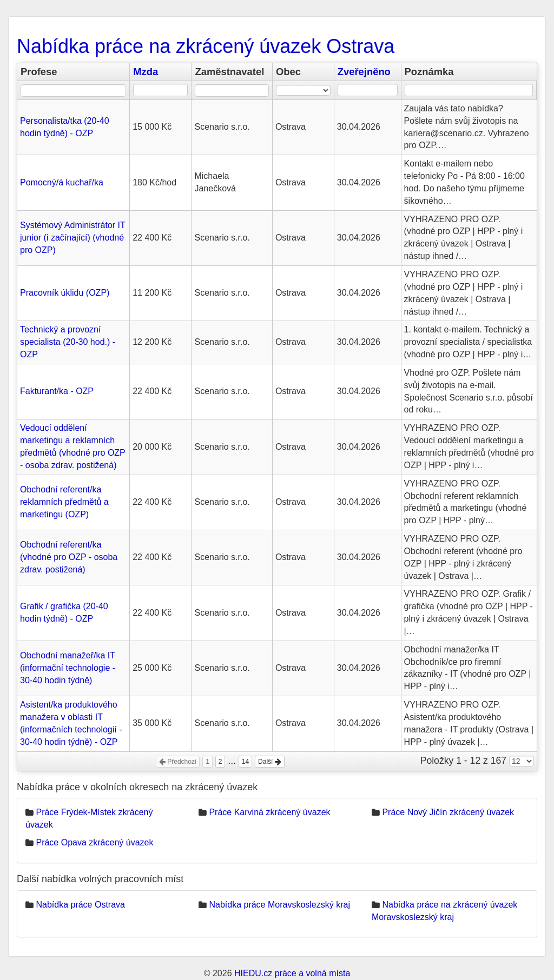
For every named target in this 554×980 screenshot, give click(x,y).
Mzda (146, 72)
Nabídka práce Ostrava (80, 905)
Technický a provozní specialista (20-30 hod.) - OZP (68, 342)
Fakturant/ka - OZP (57, 391)
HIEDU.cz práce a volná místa (292, 973)
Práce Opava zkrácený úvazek (94, 842)
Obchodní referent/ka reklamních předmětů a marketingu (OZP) (64, 502)
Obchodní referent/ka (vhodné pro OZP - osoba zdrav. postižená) (69, 557)
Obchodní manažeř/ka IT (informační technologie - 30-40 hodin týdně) (68, 668)
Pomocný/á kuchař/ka (62, 182)
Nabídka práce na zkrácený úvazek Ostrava (206, 46)
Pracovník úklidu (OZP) (65, 293)
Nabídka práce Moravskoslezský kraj (279, 905)
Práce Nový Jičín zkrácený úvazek (448, 812)
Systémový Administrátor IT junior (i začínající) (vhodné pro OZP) (72, 238)
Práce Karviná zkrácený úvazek (269, 812)
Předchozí (178, 762)
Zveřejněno (364, 72)
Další (270, 762)
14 (245, 762)
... (232, 761)
